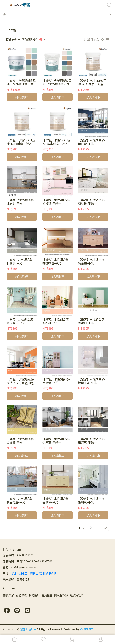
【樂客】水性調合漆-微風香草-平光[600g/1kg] (20, 321)
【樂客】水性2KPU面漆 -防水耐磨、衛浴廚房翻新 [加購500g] (57, 142)
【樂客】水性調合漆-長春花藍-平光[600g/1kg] (20, 500)
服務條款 (21, 595)
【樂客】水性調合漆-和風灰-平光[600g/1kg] (20, 261)
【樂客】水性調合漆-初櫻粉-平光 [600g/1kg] (56, 202)
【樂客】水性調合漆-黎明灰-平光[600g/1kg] (92, 500)
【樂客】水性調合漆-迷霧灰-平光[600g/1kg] (56, 441)
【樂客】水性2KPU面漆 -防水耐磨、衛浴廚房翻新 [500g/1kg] (92, 82)
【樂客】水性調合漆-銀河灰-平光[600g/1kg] (92, 441)
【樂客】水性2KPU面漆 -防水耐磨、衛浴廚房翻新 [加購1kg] (21, 142)
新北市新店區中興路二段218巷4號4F (33, 573)
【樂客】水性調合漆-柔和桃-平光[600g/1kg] (56, 321)
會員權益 (47, 595)
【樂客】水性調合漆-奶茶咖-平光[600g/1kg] (92, 261)
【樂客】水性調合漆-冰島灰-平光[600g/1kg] (20, 202)
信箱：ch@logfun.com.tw (19, 567)
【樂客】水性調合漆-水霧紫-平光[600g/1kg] (56, 381)
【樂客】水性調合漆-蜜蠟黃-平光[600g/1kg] (20, 441)
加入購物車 (22, 97)
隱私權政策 (61, 595)
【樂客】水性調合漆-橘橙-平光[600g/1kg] (21, 381)
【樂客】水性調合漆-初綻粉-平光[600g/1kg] (92, 202)
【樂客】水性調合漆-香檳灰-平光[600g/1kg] (56, 500)
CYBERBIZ (86, 629)
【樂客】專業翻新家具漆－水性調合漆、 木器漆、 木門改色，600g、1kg (57, 82)
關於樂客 (8, 595)
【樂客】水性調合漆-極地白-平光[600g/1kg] (92, 321)
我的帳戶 (34, 595)
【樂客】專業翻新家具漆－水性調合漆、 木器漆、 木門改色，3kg (22, 82)
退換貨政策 (77, 595)
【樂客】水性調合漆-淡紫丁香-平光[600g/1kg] (92, 381)
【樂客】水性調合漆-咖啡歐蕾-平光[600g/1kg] (56, 261)
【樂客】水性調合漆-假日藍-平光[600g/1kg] (92, 142)
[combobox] (13, 39)
